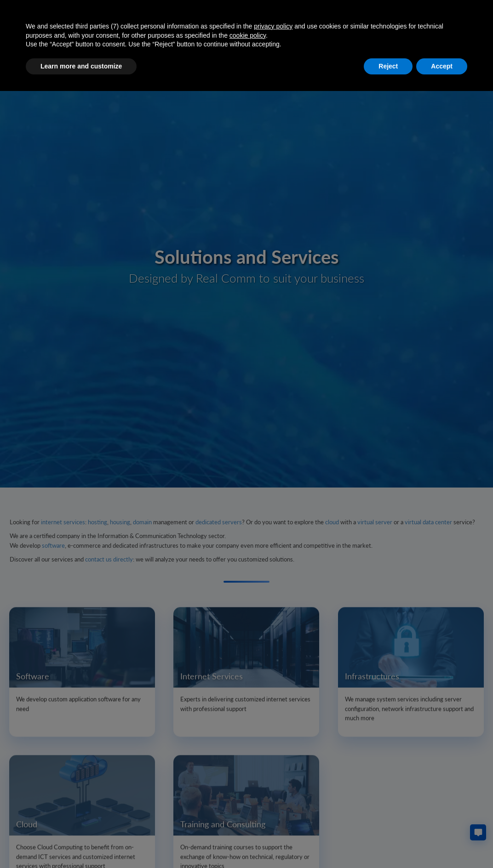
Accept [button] (442, 66)
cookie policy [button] (248, 35)
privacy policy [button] (273, 26)
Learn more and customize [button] (81, 66)
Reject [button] (388, 66)
